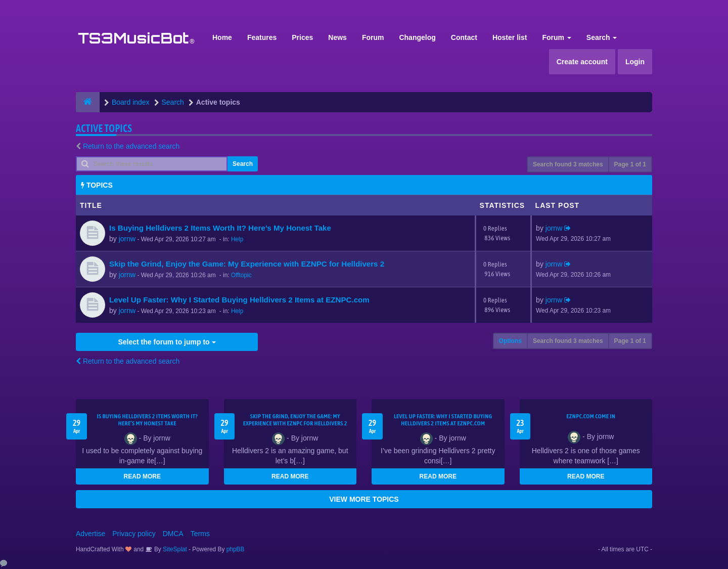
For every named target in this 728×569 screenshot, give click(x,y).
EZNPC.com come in (591, 416)
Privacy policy (134, 534)
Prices (302, 37)
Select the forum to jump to (167, 342)
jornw (127, 239)
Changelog (417, 37)
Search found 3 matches (568, 164)
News (337, 37)
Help (237, 239)
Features (262, 37)
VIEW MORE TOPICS (364, 499)
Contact (464, 37)
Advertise (90, 534)
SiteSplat (174, 549)
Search (602, 37)
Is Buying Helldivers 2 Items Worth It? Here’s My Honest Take (220, 228)
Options (510, 341)
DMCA (173, 534)
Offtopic (241, 275)
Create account (582, 62)
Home (222, 37)
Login (635, 62)
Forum (373, 37)
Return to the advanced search (131, 146)
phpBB (236, 549)
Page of (630, 164)
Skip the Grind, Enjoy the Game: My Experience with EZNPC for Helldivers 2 (247, 264)
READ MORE (142, 476)
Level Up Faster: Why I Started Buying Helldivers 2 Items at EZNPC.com (239, 300)
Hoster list (510, 37)
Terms (200, 534)
